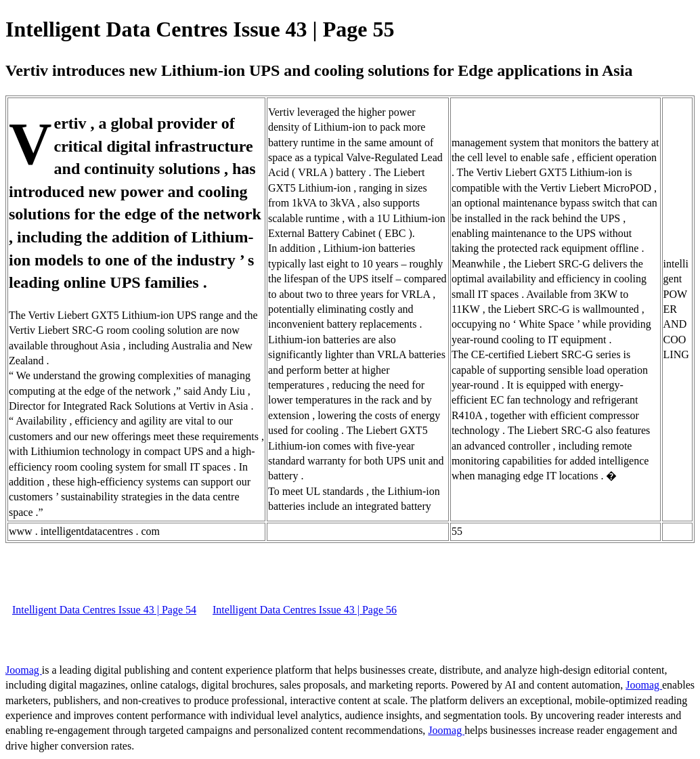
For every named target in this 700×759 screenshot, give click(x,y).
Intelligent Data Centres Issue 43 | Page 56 (305, 610)
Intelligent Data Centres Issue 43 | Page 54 (104, 610)
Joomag (24, 670)
